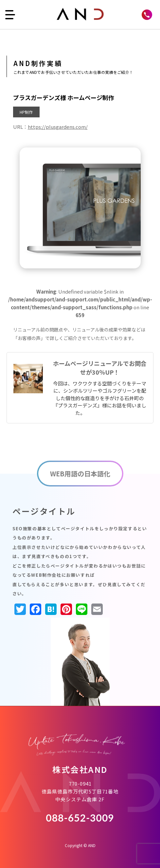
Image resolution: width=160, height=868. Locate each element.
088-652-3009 (80, 818)
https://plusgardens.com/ (58, 127)
